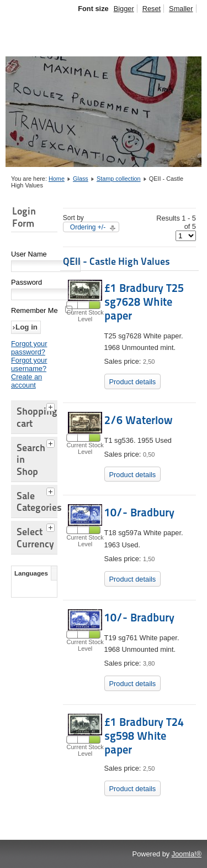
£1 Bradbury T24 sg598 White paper (144, 736)
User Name (29, 254)
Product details (133, 382)
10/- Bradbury (139, 513)
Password (26, 282)
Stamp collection (119, 179)
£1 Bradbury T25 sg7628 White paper (144, 302)
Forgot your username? (29, 364)
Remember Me (34, 310)
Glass (81, 179)
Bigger (124, 9)
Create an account (26, 381)
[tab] (52, 406)
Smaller (181, 9)
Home (57, 179)
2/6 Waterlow (138, 420)
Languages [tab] (31, 573)
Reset (152, 9)
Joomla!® (187, 854)
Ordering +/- (88, 227)
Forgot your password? (29, 348)
